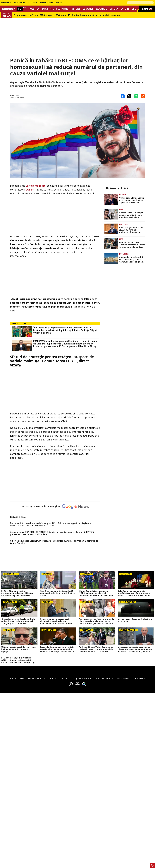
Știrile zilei (6, 3)
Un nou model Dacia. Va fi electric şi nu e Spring (135, 620)
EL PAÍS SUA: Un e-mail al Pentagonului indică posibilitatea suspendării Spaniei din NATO (17, 593)
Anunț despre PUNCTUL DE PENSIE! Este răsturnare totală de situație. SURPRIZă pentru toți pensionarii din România (52, 533)
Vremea (114, 9)
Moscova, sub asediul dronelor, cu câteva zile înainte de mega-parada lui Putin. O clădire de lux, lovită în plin (135, 649)
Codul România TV (105, 678)
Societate (48, 9)
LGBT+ (30, 190)
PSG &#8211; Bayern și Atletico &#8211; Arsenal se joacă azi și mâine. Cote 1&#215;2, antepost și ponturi (18, 660)
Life (134, 9)
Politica (34, 9)
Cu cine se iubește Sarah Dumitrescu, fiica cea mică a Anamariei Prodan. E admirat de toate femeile (54, 542)
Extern (125, 9)
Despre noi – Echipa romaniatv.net (76, 678)
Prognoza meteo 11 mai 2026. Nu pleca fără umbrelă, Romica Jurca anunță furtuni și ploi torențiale (67, 15)
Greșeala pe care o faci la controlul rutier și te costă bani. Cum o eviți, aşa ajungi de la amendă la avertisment (18, 621)
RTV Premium (19, 3)
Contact (53, 678)
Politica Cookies (17, 678)
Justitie (75, 9)
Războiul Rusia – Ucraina (51, 3)
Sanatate (101, 9)
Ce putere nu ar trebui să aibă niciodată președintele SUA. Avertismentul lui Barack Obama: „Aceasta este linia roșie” (56, 621)
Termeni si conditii (37, 678)
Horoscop (32, 3)
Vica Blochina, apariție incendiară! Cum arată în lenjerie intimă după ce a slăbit (58, 593)
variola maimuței (36, 186)
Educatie (88, 9)
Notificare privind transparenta (131, 678)
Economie (62, 9)
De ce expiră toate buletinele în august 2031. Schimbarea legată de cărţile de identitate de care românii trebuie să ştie (50, 525)
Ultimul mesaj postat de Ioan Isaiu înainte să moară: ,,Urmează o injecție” (18, 649)
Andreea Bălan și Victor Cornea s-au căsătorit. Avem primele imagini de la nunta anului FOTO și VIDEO (96, 649)
